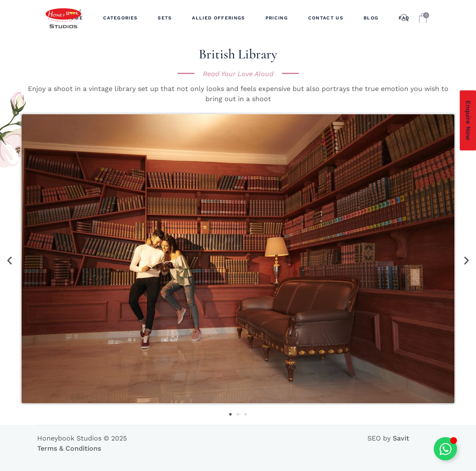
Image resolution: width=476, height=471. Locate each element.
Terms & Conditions (69, 448)
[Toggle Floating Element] (445, 449)
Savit (401, 438)
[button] (10, 260)
